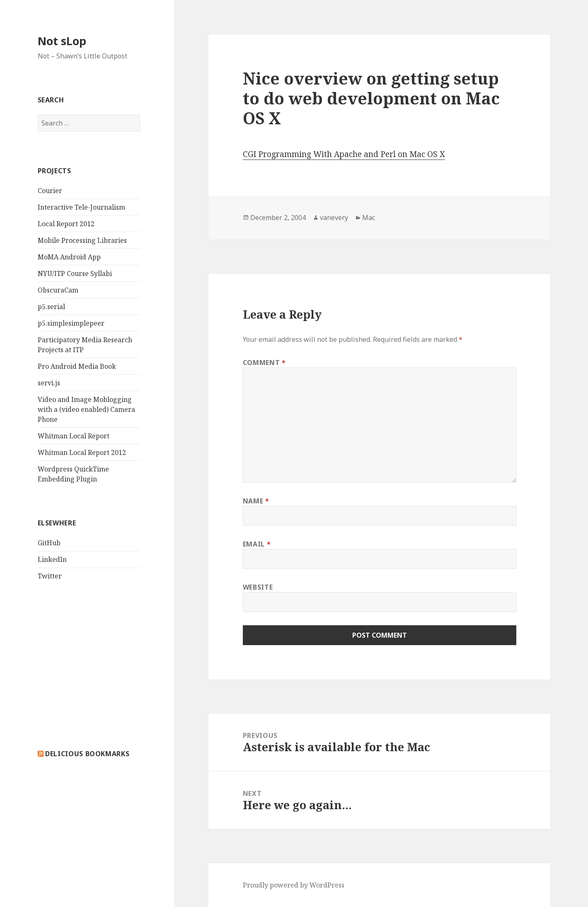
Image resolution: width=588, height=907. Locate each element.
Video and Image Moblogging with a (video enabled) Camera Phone (86, 409)
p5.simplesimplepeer (71, 323)
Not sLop (62, 41)
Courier (50, 191)
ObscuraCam (58, 290)
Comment (264, 363)
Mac (369, 218)
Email (257, 544)
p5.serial (51, 307)
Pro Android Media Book (77, 366)
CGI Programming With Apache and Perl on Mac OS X (344, 154)
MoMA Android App (69, 257)
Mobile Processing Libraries (82, 240)
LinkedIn (52, 559)
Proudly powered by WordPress (294, 885)
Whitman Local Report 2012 (82, 452)
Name (256, 501)
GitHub (49, 543)
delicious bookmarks (87, 754)
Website (258, 587)
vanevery (334, 218)
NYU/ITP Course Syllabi (75, 273)
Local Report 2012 (66, 224)
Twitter (50, 576)
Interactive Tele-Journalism (81, 207)
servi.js (49, 383)
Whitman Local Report (74, 436)
